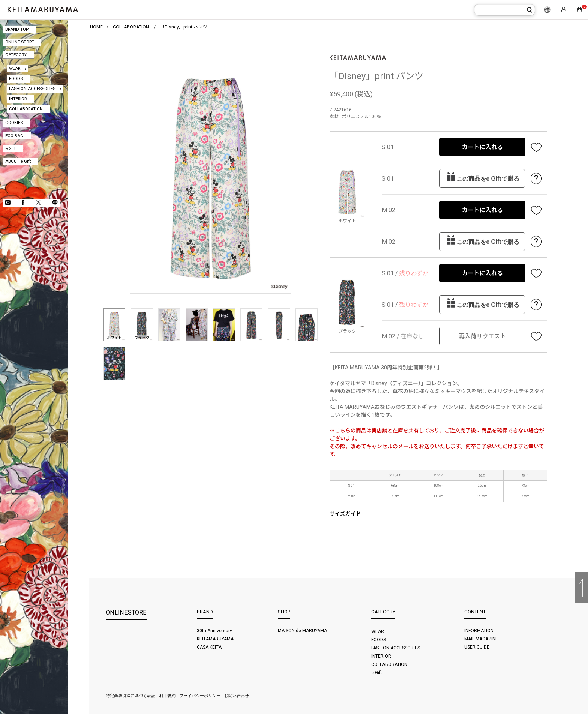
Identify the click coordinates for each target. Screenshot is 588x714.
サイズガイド (345, 514)
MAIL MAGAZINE (481, 639)
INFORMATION (479, 631)
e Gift (10, 148)
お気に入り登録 (536, 147)
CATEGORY (16, 55)
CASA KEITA (209, 647)
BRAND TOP (17, 29)
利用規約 (167, 696)
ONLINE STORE (19, 42)
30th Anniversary (214, 631)
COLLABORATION (26, 109)
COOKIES (14, 123)
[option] (210, 173)
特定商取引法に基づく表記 (130, 696)
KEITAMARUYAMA (215, 639)
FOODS (16, 78)
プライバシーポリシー (200, 696)
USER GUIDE (477, 647)
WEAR (15, 68)
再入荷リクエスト (482, 336)
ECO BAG (14, 136)
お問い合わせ (237, 696)
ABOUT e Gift (18, 161)
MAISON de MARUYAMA (302, 631)
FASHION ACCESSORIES (32, 88)
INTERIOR (18, 99)
